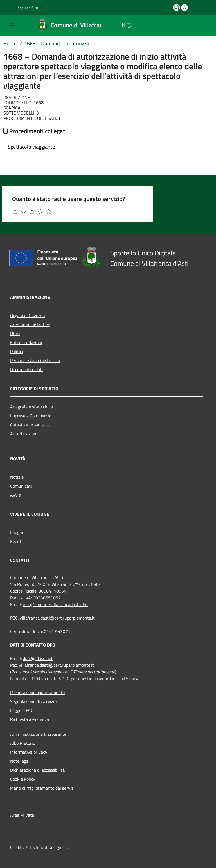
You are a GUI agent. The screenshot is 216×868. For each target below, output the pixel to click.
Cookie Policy (23, 779)
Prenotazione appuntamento (37, 692)
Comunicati (21, 486)
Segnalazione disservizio (33, 701)
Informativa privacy (29, 752)
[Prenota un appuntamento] (177, 8)
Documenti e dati (26, 369)
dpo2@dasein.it (38, 658)
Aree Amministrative (30, 325)
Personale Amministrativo (35, 360)
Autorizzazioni (24, 434)
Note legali (20, 761)
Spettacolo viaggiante (31, 147)
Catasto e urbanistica (30, 425)
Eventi (16, 541)
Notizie (17, 477)
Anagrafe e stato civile (31, 407)
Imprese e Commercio (31, 416)
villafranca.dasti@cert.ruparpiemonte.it (57, 618)
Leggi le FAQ (22, 710)
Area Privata (22, 815)
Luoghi (17, 532)
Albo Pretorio (23, 743)
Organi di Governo (27, 316)
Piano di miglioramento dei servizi (42, 788)
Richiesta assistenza (30, 719)
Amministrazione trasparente (38, 734)
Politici (17, 351)
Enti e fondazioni (26, 342)
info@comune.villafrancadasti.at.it (55, 604)
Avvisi (16, 495)
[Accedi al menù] (8, 25)
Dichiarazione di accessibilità (37, 770)
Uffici (15, 334)
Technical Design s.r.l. (49, 847)
